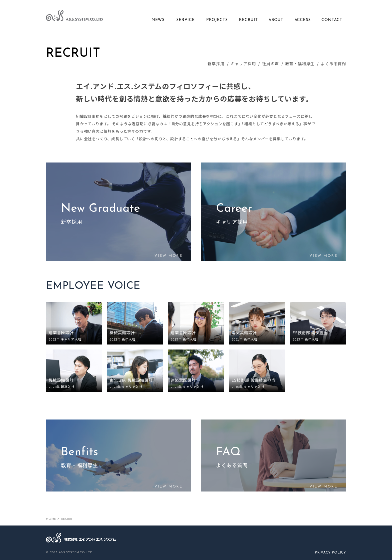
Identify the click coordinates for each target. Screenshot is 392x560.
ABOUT (276, 20)
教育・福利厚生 (300, 63)
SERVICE (185, 20)
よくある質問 (333, 63)
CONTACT (332, 20)
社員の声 (270, 63)
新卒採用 (216, 63)
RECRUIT (248, 20)
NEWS (158, 20)
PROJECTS (217, 20)
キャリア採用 (243, 63)
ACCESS (303, 20)
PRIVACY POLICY (330, 553)
